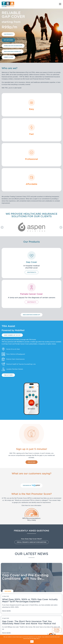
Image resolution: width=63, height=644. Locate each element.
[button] (2, 227)
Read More (6, 611)
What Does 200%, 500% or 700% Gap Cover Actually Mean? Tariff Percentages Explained (30, 600)
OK (32, 641)
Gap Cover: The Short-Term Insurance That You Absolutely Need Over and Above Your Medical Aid (29, 622)
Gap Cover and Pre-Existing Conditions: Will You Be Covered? (25, 579)
